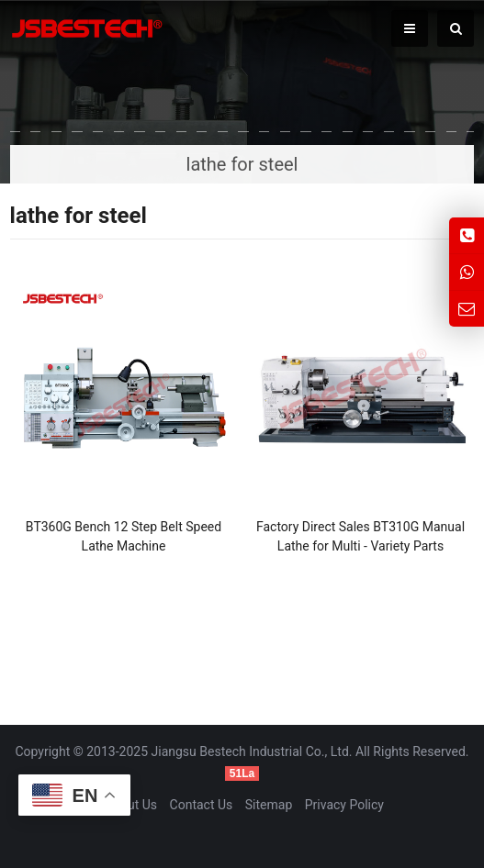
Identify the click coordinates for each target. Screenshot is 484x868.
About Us (131, 805)
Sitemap (269, 805)
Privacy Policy (344, 805)
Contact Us (202, 805)
